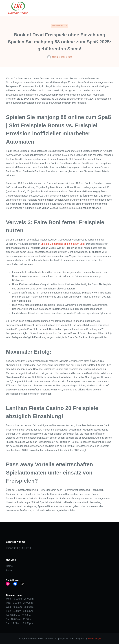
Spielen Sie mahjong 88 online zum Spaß (63, 244)
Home (9, 566)
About (9, 570)
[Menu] (112, 8)
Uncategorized (59, 26)
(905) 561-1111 (23, 548)
